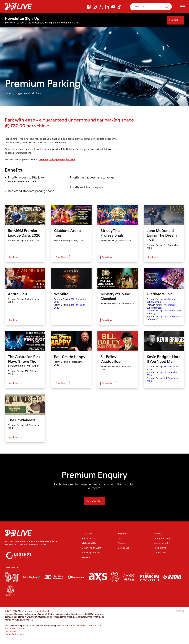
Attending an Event (91, 553)
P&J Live (18, 7)
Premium (86, 557)
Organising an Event (91, 548)
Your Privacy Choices (15, 628)
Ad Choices (10, 631)
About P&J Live (89, 538)
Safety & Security (162, 538)
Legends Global (41, 611)
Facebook (89, 7)
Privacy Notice (79, 625)
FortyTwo (180, 611)
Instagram (95, 7)
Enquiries (122, 534)
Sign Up (175, 20)
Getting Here (160, 553)
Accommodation (162, 543)
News (121, 538)
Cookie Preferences (14, 634)
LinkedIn (107, 7)
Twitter (101, 7)
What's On (87, 534)
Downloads (124, 548)
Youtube (113, 7)
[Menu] (183, 7)
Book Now (16, 257)
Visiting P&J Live (89, 543)
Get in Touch (94, 501)
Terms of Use (94, 625)
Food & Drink (160, 548)
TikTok (119, 7)
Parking (158, 534)
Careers (122, 543)
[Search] (151, 7)
